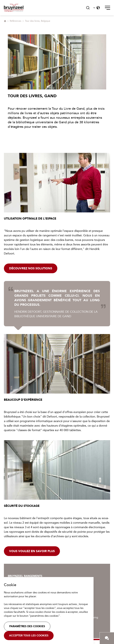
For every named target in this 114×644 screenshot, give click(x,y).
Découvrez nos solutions (31, 268)
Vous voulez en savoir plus (32, 551)
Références (16, 21)
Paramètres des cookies (27, 626)
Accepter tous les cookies (29, 636)
